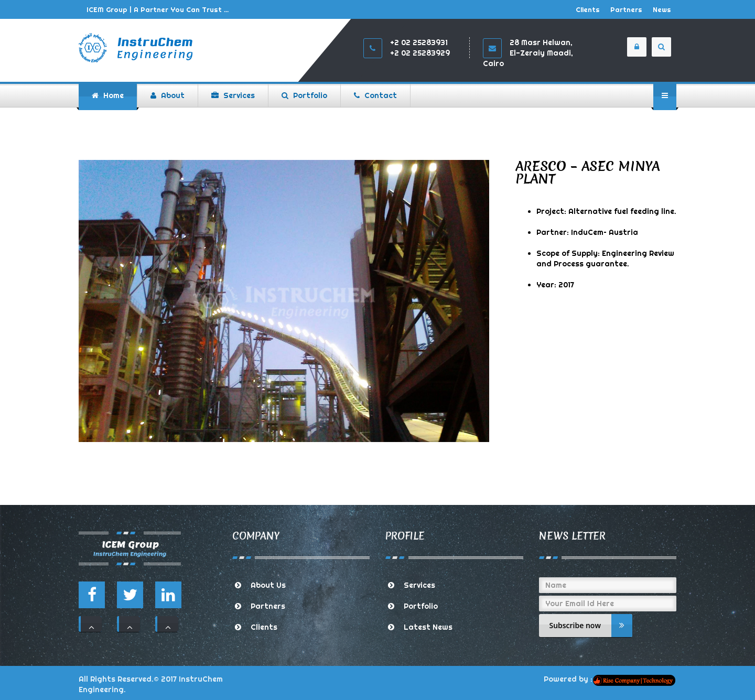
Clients (588, 9)
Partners (626, 9)
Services (419, 585)
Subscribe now (591, 626)
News (662, 9)
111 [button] (91, 624)
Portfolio (421, 606)
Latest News (428, 627)
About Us (268, 585)
